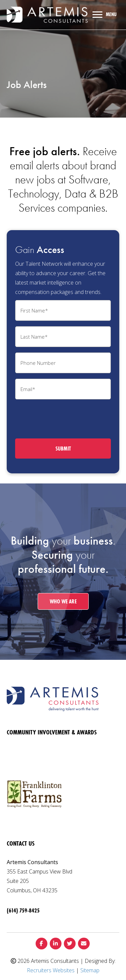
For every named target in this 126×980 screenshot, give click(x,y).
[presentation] (66, 418)
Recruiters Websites (51, 970)
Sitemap (90, 970)
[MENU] (104, 15)
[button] (63, 601)
